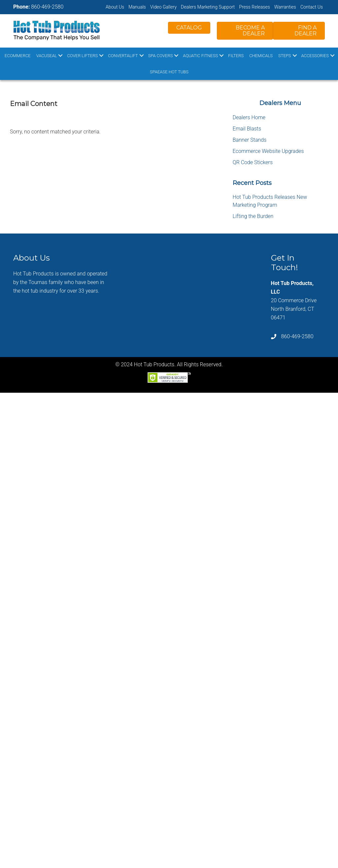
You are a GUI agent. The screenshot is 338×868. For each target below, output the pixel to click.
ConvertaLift (123, 56)
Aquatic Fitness (200, 56)
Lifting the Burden (253, 216)
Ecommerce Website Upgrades (268, 151)
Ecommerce (18, 56)
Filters (236, 56)
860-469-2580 (47, 7)
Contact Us (312, 7)
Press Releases (254, 7)
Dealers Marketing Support (208, 7)
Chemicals (261, 56)
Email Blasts (247, 129)
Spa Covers (161, 56)
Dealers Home (249, 117)
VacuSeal (47, 56)
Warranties (285, 7)
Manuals (137, 7)
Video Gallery (163, 7)
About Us (115, 7)
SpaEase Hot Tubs (169, 72)
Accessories (315, 56)
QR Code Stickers (253, 162)
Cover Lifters (82, 56)
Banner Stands (250, 140)
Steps (285, 56)
